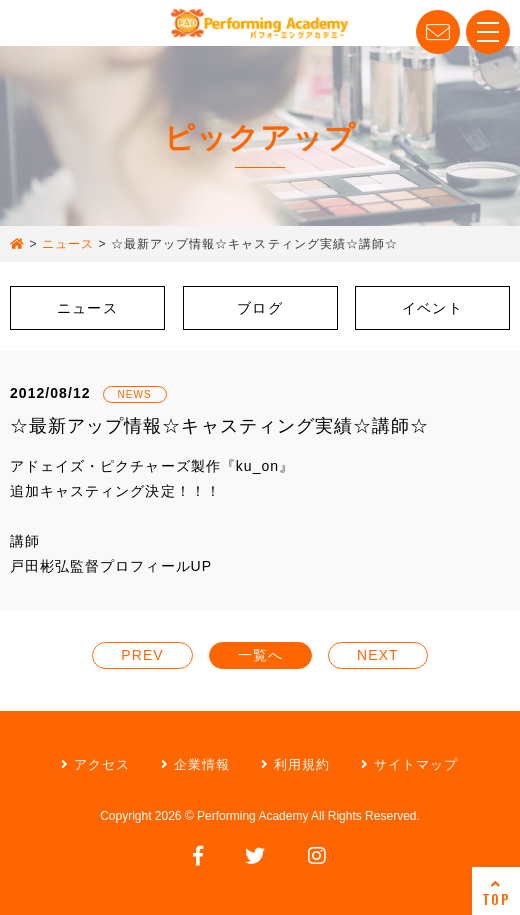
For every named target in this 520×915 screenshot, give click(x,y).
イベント (432, 308)
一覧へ (260, 655)
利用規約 (295, 764)
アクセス (95, 764)
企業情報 (195, 764)
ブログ (259, 308)
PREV (142, 655)
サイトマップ (409, 764)
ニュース (87, 308)
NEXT (378, 655)
